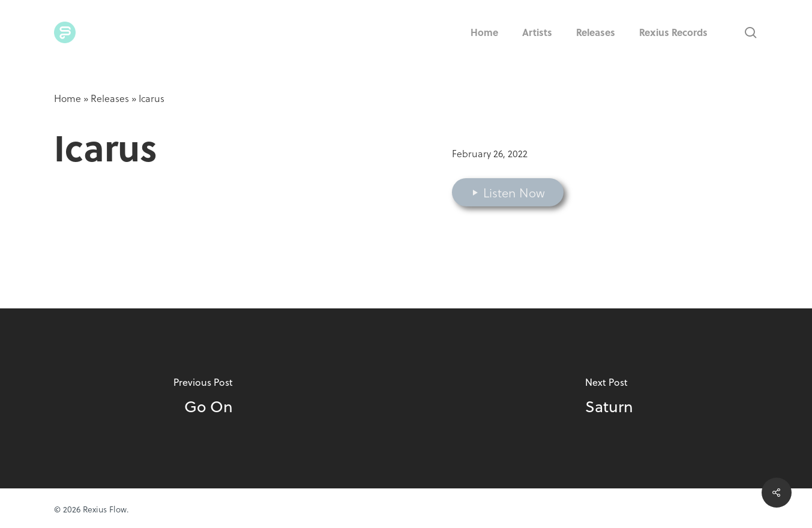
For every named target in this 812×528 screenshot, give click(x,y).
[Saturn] (609, 398)
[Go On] (203, 398)
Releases (110, 98)
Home (68, 98)
